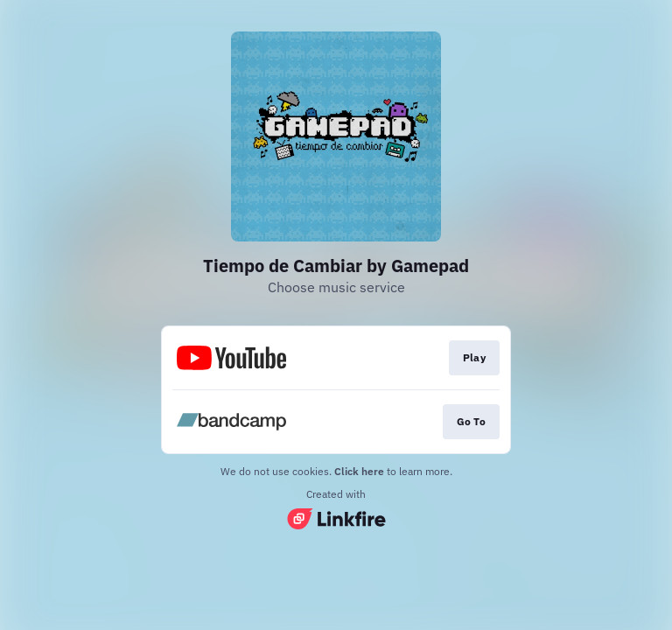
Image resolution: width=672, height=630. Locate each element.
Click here (359, 471)
